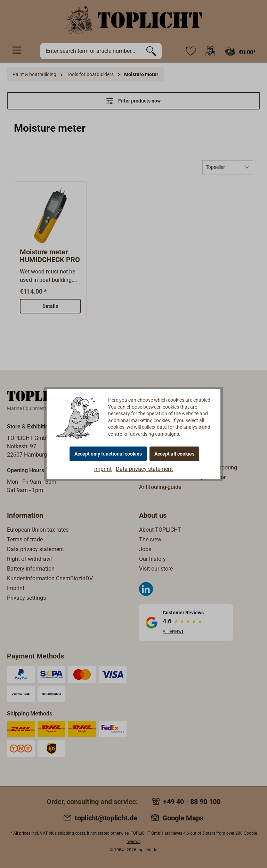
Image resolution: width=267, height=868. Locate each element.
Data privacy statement (144, 469)
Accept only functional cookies (108, 454)
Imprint (103, 469)
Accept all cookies (174, 454)
